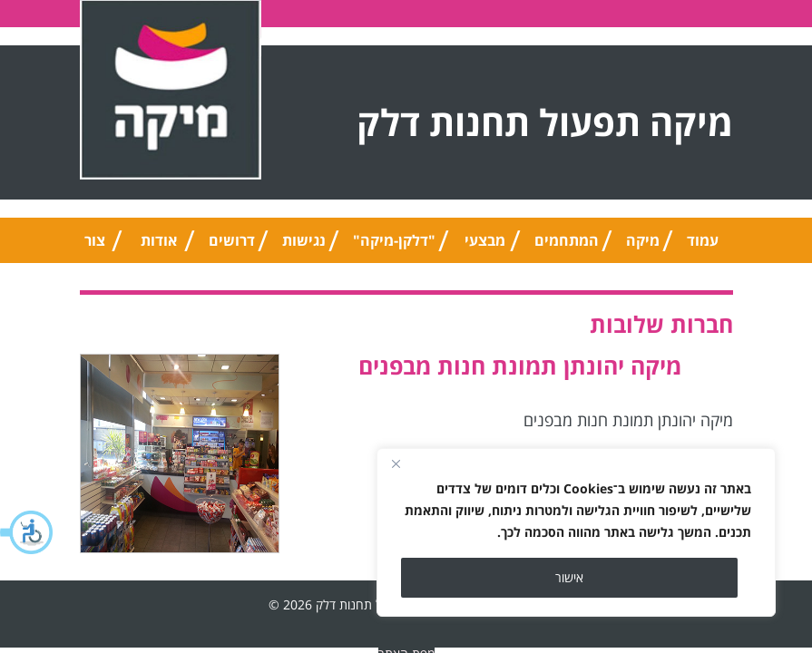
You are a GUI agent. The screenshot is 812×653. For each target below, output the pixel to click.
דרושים (232, 240)
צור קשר (95, 247)
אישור (569, 577)
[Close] (396, 463)
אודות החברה (159, 247)
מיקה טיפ (643, 247)
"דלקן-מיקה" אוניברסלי (394, 247)
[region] (576, 532)
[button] (27, 532)
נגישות (304, 240)
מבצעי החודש (485, 247)
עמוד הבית (703, 247)
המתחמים (567, 240)
